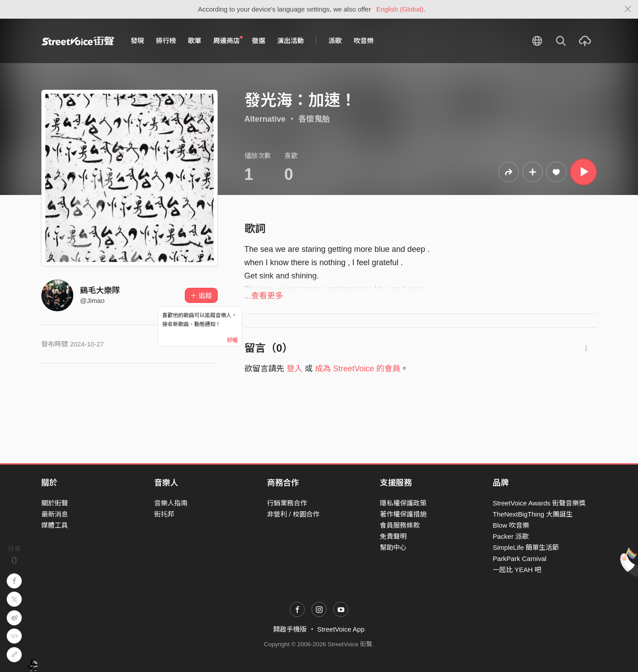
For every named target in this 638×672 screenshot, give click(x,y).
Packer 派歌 (511, 536)
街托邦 (164, 514)
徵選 (259, 41)
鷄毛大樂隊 (100, 290)
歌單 (195, 41)
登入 (295, 369)
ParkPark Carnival (520, 559)
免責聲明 (393, 536)
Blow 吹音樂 (511, 525)
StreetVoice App (341, 629)
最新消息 (55, 514)
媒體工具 (55, 525)
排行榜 (166, 41)
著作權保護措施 (403, 514)
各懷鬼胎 (314, 119)
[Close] (628, 9)
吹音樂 (364, 41)
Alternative (265, 119)
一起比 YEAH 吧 (517, 570)
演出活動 (291, 41)
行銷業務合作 (287, 503)
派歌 (335, 41)
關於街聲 (55, 503)
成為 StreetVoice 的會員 (358, 369)
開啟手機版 (290, 629)
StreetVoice (78, 41)
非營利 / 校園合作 (293, 514)
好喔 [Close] (232, 340)
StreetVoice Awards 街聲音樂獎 (539, 503)
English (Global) (400, 9)
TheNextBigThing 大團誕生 (533, 514)
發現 (137, 41)
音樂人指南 (171, 503)
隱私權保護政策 (403, 503)
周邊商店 (228, 40)
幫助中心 (393, 547)
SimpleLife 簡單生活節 (526, 547)
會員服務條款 (400, 525)
